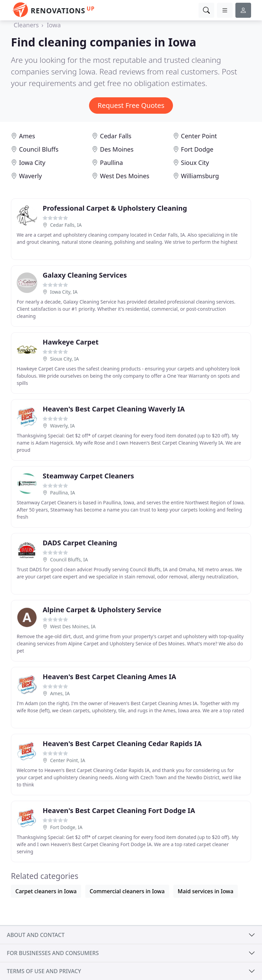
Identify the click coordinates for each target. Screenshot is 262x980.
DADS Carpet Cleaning (80, 543)
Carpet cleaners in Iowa (46, 891)
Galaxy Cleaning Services (85, 275)
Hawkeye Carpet (71, 342)
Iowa (54, 25)
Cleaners (26, 25)
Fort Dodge (197, 149)
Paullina (111, 163)
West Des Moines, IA (73, 626)
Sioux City (195, 163)
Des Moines (117, 149)
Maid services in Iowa (206, 891)
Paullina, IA (63, 493)
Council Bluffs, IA (69, 559)
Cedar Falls (116, 136)
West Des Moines (125, 176)
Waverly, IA (63, 426)
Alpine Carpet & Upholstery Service (102, 610)
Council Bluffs (39, 149)
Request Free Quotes (131, 105)
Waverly (31, 176)
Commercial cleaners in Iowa (127, 891)
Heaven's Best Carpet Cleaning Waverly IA (114, 409)
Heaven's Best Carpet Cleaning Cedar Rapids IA (122, 744)
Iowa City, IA (64, 292)
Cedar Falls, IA (66, 225)
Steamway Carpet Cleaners (88, 476)
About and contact (36, 935)
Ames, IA (60, 693)
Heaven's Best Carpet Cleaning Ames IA (109, 677)
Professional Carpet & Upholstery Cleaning (115, 208)
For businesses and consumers (53, 953)
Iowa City (32, 163)
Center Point (199, 136)
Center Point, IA (68, 760)
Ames (27, 136)
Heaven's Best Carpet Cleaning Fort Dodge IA (119, 810)
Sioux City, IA (65, 359)
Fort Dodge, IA (66, 827)
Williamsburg (200, 176)
